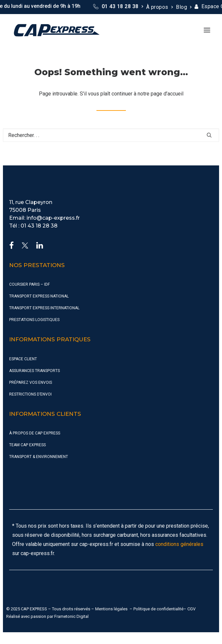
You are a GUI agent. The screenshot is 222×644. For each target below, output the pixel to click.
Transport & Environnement (39, 457)
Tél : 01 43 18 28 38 (33, 226)
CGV (191, 609)
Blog (184, 7)
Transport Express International (44, 308)
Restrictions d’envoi (30, 394)
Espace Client (23, 359)
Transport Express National (39, 296)
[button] (207, 30)
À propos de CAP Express (35, 433)
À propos (159, 7)
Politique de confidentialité (158, 609)
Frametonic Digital (71, 616)
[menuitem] (118, 7)
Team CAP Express (27, 445)
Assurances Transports (34, 371)
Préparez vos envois (31, 382)
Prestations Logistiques (34, 320)
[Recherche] (111, 135)
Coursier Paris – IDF (29, 284)
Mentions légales (111, 609)
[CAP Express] (57, 30)
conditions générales (179, 544)
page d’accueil (167, 94)
